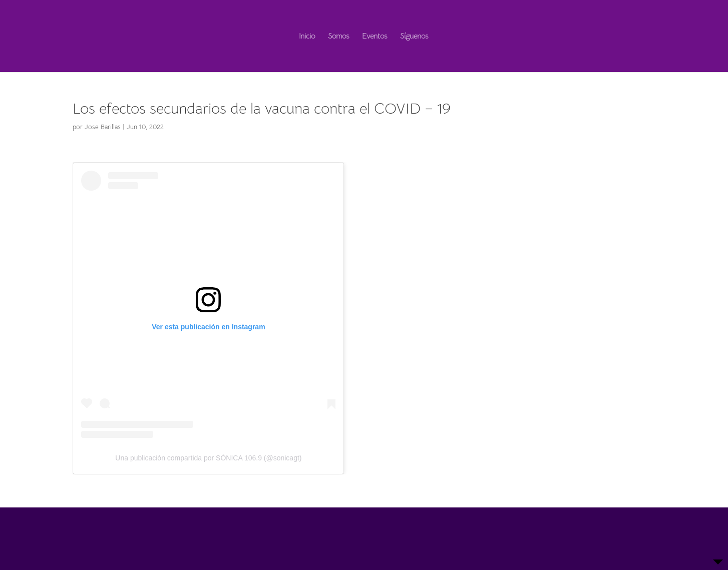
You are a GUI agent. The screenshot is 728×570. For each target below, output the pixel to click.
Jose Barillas (103, 127)
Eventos (375, 37)
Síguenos (414, 37)
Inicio (307, 37)
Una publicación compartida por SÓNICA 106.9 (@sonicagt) (208, 458)
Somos (338, 37)
